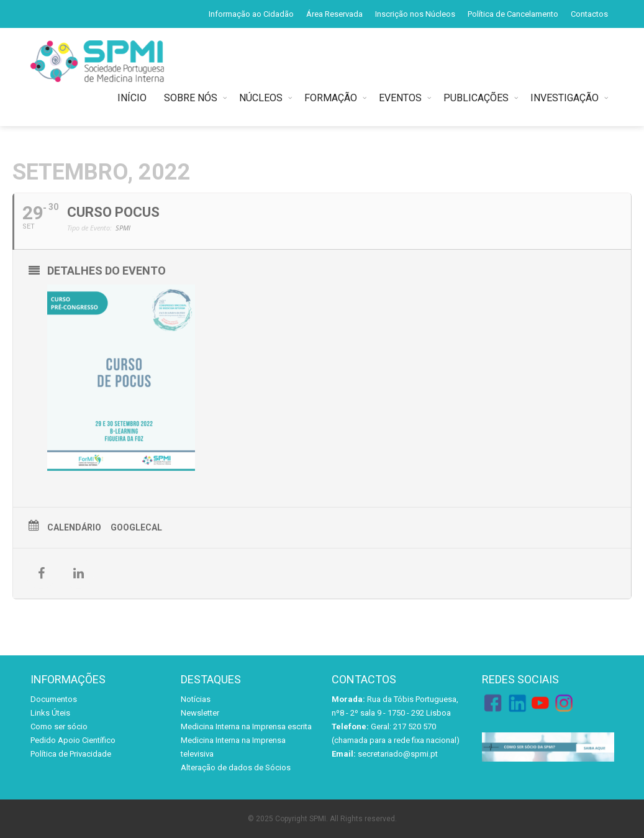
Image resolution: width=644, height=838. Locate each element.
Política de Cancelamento (513, 14)
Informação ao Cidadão (251, 14)
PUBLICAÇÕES (476, 98)
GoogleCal (136, 527)
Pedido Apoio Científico (73, 740)
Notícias (196, 699)
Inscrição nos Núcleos (415, 14)
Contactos (589, 14)
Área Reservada (334, 14)
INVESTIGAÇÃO (565, 98)
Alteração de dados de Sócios (236, 767)
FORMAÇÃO (331, 98)
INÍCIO (134, 98)
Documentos (54, 699)
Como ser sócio (59, 726)
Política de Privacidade (71, 754)
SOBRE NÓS (191, 98)
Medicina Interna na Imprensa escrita (246, 726)
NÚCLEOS (261, 98)
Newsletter (200, 713)
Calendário (74, 527)
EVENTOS (400, 98)
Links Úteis (50, 713)
